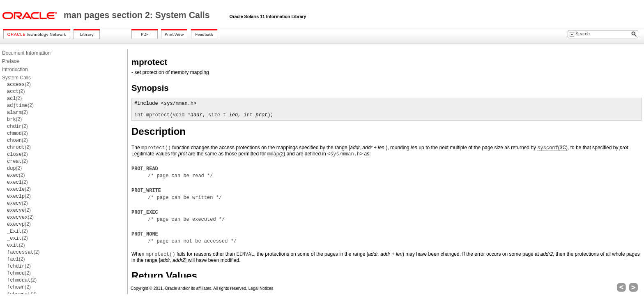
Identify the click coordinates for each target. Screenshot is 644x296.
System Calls (16, 78)
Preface (10, 61)
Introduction (15, 69)
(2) (19, 84)
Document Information (26, 53)
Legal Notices (261, 288)
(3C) (552, 148)
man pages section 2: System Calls (138, 15)
